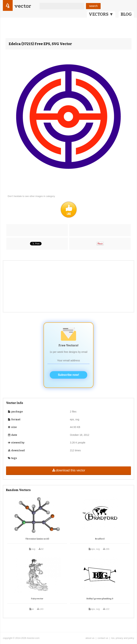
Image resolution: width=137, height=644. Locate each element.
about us (90, 638)
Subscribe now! (68, 375)
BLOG (126, 14)
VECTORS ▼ (101, 14)
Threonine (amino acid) (37, 539)
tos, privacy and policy (123, 638)
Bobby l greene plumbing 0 (100, 599)
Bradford (100, 539)
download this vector (68, 470)
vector (23, 6)
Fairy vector (37, 599)
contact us (103, 638)
